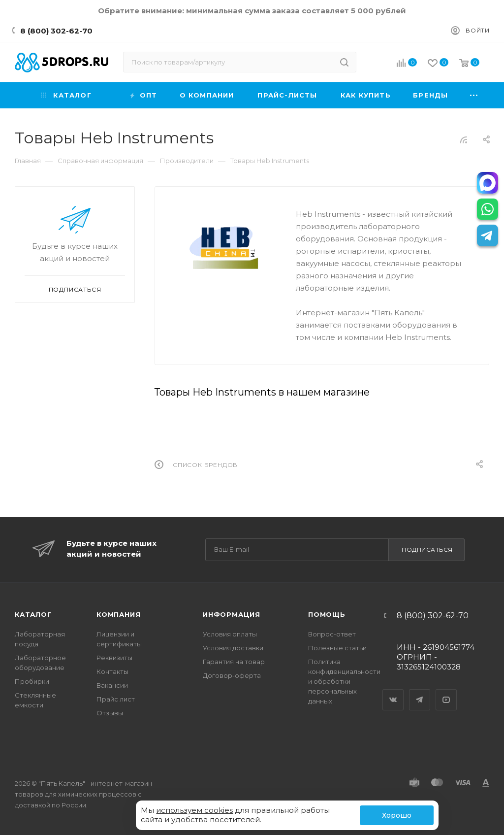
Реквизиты (114, 658)
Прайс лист (116, 699)
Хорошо (397, 815)
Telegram (420, 691)
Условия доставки (233, 648)
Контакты (112, 671)
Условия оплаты (230, 634)
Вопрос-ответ (332, 634)
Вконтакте (393, 691)
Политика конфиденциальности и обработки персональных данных (344, 681)
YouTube (446, 691)
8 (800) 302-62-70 (56, 31)
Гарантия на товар (234, 662)
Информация (232, 614)
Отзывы (110, 713)
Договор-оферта (232, 675)
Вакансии (112, 685)
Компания (118, 614)
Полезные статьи (337, 648)
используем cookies (194, 810)
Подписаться (427, 550)
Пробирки (32, 681)
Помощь (327, 614)
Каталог (33, 614)
